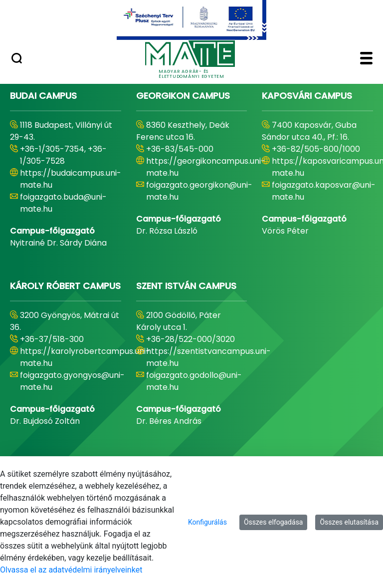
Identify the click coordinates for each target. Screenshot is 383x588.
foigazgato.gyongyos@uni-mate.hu (72, 381)
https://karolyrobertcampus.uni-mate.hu (85, 357)
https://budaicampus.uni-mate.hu (71, 179)
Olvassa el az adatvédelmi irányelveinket (71, 570)
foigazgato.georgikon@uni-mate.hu (199, 191)
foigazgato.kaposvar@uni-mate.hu (324, 191)
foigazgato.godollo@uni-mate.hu (194, 381)
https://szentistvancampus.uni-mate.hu (208, 357)
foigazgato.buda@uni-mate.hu (63, 203)
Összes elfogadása (274, 522)
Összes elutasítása (349, 522)
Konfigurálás (207, 522)
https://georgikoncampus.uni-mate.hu (206, 167)
